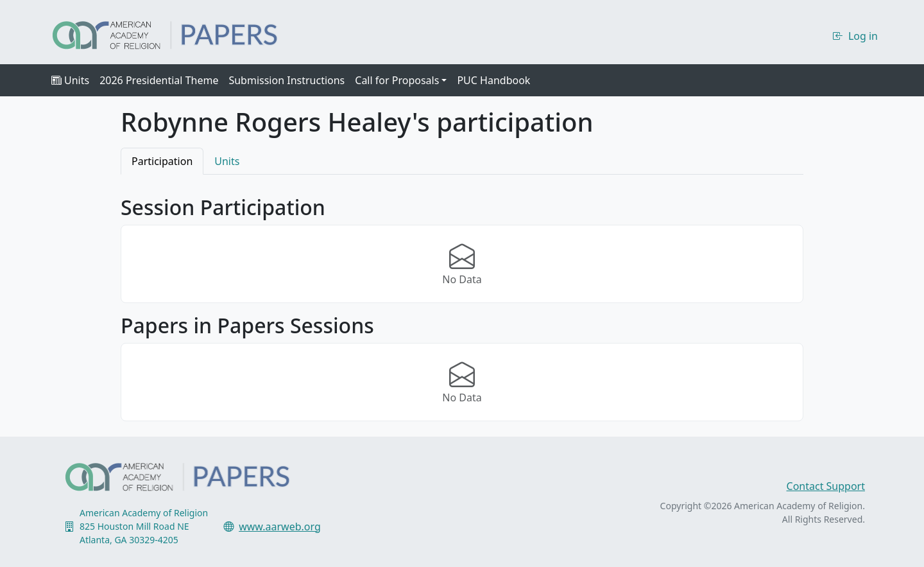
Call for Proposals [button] (397, 80)
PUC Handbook (493, 80)
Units (70, 80)
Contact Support (826, 486)
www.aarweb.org (280, 527)
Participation (162, 161)
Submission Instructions (287, 80)
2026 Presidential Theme (159, 80)
